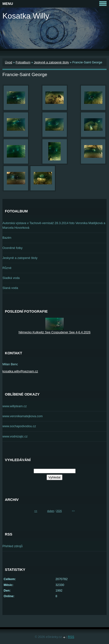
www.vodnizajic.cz (15, 436)
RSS (71, 637)
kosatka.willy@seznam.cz (20, 371)
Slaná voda (10, 288)
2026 (59, 511)
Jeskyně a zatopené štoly (51, 62)
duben (51, 511)
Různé (7, 268)
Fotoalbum (23, 62)
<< (36, 511)
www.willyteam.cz (15, 406)
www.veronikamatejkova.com (23, 416)
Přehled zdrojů (13, 546)
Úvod (9, 62)
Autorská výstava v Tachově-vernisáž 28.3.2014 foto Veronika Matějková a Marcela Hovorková (54, 225)
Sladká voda (11, 278)
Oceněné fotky (13, 248)
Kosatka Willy (26, 16)
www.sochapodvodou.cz (19, 426)
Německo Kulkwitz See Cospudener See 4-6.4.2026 (54, 332)
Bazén (7, 238)
